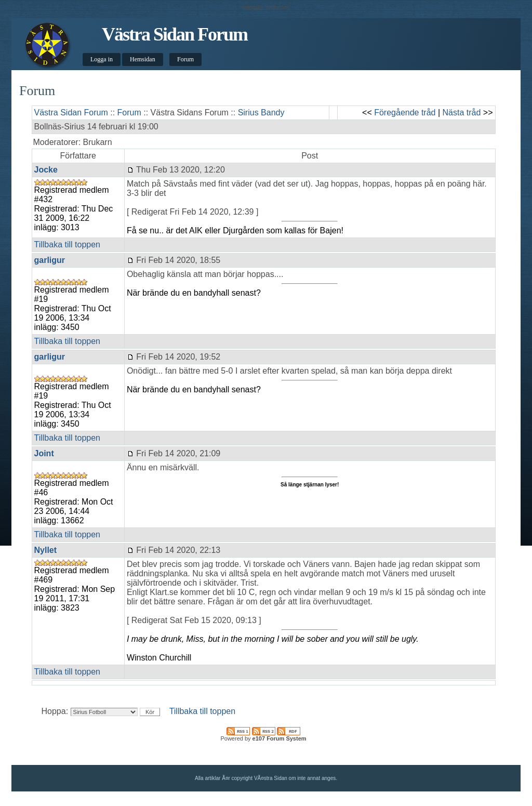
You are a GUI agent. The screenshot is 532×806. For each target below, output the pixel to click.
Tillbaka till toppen (67, 245)
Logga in (102, 59)
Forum (185, 59)
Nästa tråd (462, 113)
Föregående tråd (405, 113)
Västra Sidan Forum (175, 34)
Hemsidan (143, 59)
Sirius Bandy (261, 113)
